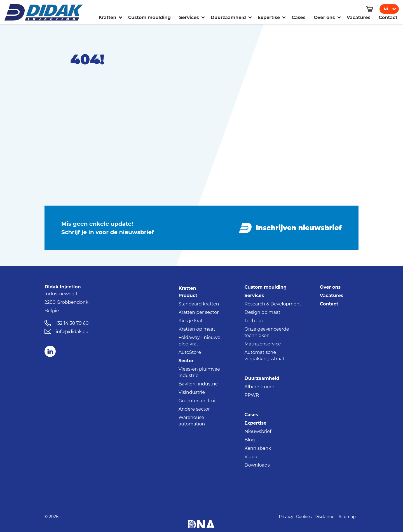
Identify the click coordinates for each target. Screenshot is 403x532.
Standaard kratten (199, 304)
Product (188, 296)
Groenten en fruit (198, 401)
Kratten (187, 288)
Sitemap (347, 517)
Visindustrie (192, 392)
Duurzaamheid (262, 378)
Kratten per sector (199, 312)
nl (386, 9)
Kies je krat (191, 321)
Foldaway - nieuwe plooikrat (199, 341)
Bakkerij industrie (198, 384)
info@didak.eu (72, 331)
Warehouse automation (192, 421)
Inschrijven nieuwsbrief (299, 228)
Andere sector (194, 409)
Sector (186, 361)
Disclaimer (325, 517)
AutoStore (190, 352)
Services (254, 296)
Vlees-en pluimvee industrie (199, 372)
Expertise (255, 423)
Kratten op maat (197, 329)
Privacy (286, 517)
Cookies (304, 517)
